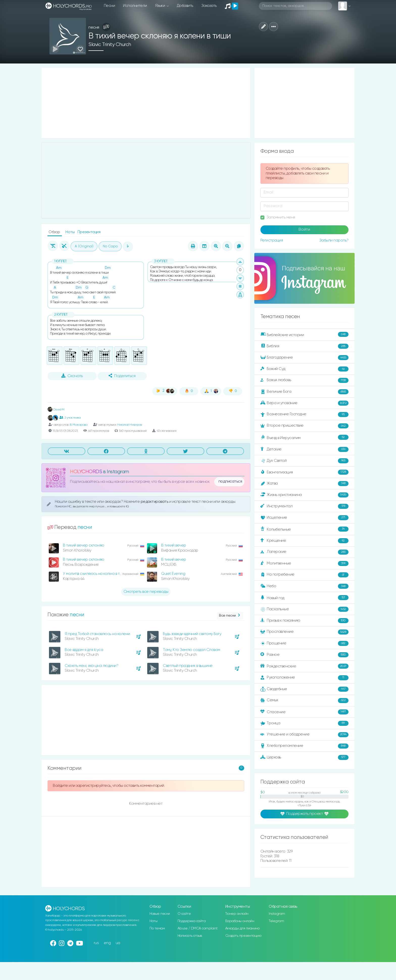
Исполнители (135, 6)
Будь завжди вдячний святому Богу (192, 634)
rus (96, 943)
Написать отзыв (190, 936)
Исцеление (304, 518)
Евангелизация (304, 472)
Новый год (304, 598)
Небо (304, 586)
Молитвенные (304, 563)
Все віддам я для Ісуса (84, 650)
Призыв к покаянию (304, 621)
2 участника (70, 418)
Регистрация (272, 240)
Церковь (304, 757)
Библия (304, 346)
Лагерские (304, 552)
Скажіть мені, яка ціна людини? (91, 666)
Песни (109, 6)
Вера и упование (304, 403)
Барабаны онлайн (240, 921)
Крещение (304, 541)
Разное (304, 655)
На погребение (304, 575)
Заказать (209, 6)
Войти (304, 230)
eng (107, 943)
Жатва (304, 484)
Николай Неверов (130, 425)
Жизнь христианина (304, 495)
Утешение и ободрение (304, 735)
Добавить (185, 6)
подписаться (230, 482)
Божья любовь (304, 380)
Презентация (89, 232)
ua (118, 943)
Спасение (304, 712)
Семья (304, 701)
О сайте (184, 914)
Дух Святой (304, 461)
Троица (304, 723)
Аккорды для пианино (242, 928)
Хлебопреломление (304, 746)
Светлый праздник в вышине (188, 666)
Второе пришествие (304, 426)
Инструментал (304, 506)
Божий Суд (304, 369)
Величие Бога (304, 392)
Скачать (72, 376)
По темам (157, 928)
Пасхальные (304, 609)
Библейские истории (304, 335)
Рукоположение (304, 678)
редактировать (155, 502)
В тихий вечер (174, 545)
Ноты (70, 232)
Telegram (276, 921)
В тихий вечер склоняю (84, 545)
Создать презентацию (243, 936)
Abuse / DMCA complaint (198, 928)
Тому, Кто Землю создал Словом (192, 650)
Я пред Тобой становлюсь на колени (97, 634)
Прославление (304, 632)
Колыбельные (304, 529)
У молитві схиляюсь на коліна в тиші (94, 574)
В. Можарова (79, 425)
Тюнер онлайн (237, 914)
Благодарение (304, 358)
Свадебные (304, 689)
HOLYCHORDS (86, 472)
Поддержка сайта (192, 921)
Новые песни (160, 914)
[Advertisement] (146, 103)
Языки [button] (160, 6)
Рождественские (304, 666)
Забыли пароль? (334, 240)
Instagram (277, 914)
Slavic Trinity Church (110, 45)
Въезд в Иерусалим (304, 438)
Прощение (304, 643)
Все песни (230, 616)
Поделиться (122, 376)
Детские (304, 449)
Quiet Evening (173, 574)
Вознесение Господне (304, 415)
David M (56, 410)
